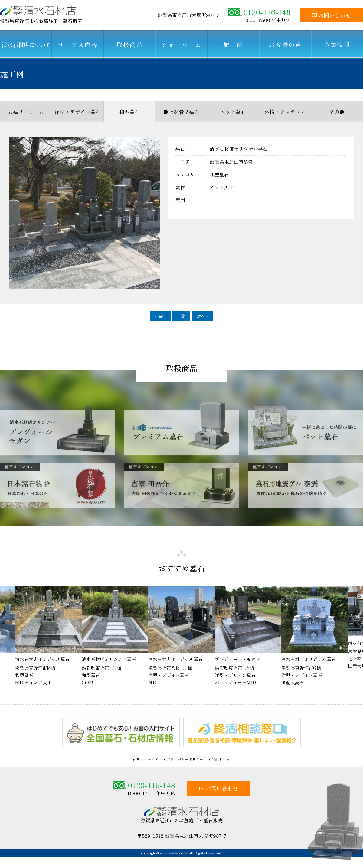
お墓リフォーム (26, 112)
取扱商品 (130, 45)
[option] (181, 636)
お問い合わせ (331, 15)
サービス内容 (78, 45)
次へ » (203, 316)
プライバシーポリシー (185, 759)
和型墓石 (129, 112)
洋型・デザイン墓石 (78, 112)
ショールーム (181, 45)
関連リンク (221, 759)
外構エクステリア (285, 112)
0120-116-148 (260, 12)
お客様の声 (285, 45)
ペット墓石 (233, 112)
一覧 (181, 316)
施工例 (233, 45)
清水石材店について (26, 45)
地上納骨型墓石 (181, 112)
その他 (337, 112)
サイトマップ (147, 759)
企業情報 (337, 45)
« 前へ (160, 316)
